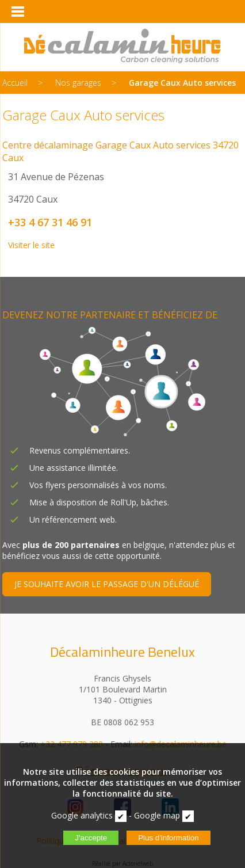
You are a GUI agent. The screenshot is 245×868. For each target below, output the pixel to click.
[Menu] (17, 12)
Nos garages (78, 83)
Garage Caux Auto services (182, 83)
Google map (157, 815)
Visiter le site (31, 245)
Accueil (15, 83)
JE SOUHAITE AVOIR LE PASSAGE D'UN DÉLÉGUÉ (107, 584)
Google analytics (82, 815)
